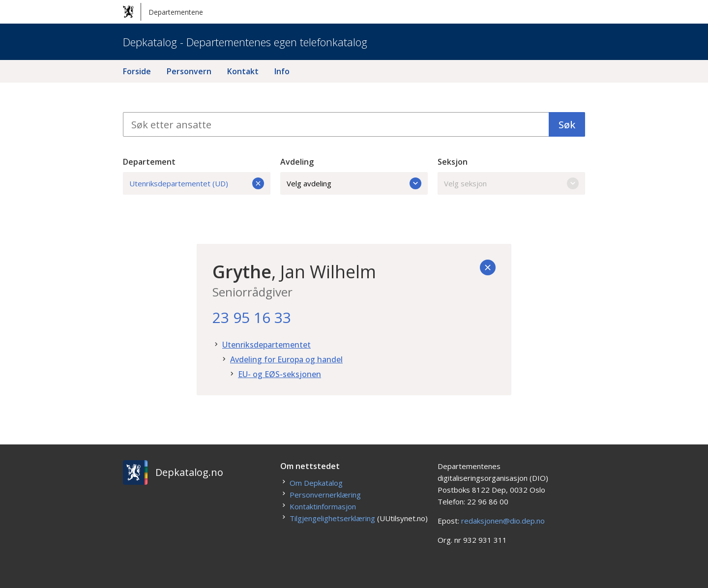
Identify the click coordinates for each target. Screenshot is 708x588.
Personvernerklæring (325, 495)
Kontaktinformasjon (323, 506)
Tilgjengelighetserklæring (332, 518)
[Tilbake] (488, 267)
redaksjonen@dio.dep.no (503, 521)
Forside (137, 71)
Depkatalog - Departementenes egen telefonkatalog (245, 42)
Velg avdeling (354, 183)
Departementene (163, 12)
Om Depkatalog (316, 483)
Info (282, 71)
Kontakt (243, 71)
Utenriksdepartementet (266, 345)
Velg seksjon (511, 183)
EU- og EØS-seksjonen (280, 374)
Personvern (189, 71)
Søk (567, 125)
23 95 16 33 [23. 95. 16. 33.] (252, 317)
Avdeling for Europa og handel (286, 359)
